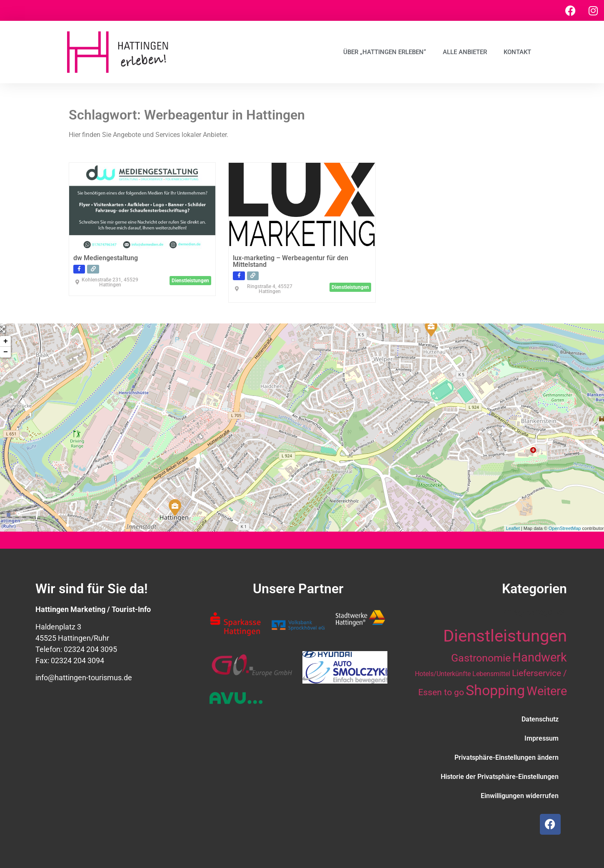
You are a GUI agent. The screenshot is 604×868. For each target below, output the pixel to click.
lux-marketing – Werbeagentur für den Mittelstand (291, 261)
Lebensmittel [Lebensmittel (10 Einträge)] (491, 674)
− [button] (6, 352)
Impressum (542, 738)
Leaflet (513, 528)
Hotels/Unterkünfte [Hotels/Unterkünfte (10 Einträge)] (443, 674)
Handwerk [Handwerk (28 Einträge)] (540, 657)
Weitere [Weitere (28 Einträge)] (547, 691)
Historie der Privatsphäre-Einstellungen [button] (500, 777)
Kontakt (517, 52)
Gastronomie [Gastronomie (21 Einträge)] (481, 658)
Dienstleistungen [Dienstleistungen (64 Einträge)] (505, 636)
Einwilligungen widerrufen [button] (520, 796)
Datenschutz (540, 719)
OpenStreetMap (565, 528)
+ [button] (6, 341)
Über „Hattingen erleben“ (385, 52)
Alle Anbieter (465, 52)
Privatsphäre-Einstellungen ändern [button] (507, 757)
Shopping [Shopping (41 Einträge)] (495, 690)
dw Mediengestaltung (106, 258)
